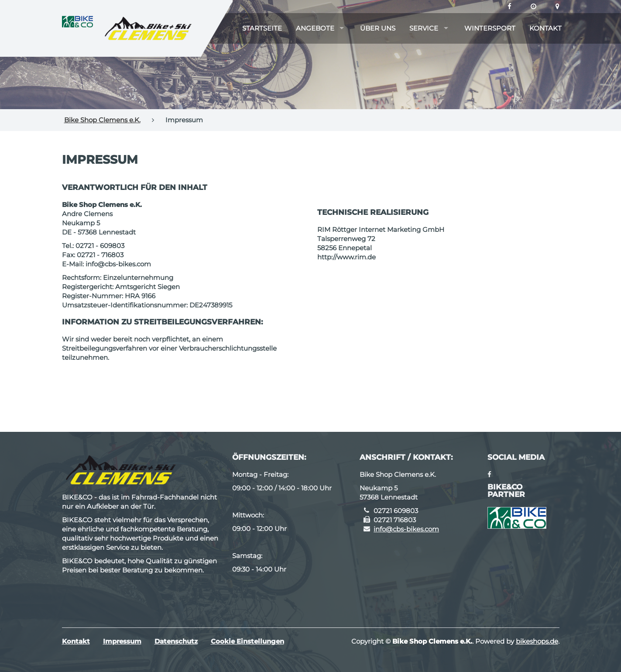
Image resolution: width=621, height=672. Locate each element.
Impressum (122, 641)
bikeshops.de (537, 641)
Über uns (378, 28)
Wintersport (490, 28)
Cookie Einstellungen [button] (247, 641)
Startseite (262, 28)
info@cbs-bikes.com (406, 529)
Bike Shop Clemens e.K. (102, 120)
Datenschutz (176, 641)
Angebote (315, 28)
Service (424, 28)
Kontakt (546, 28)
